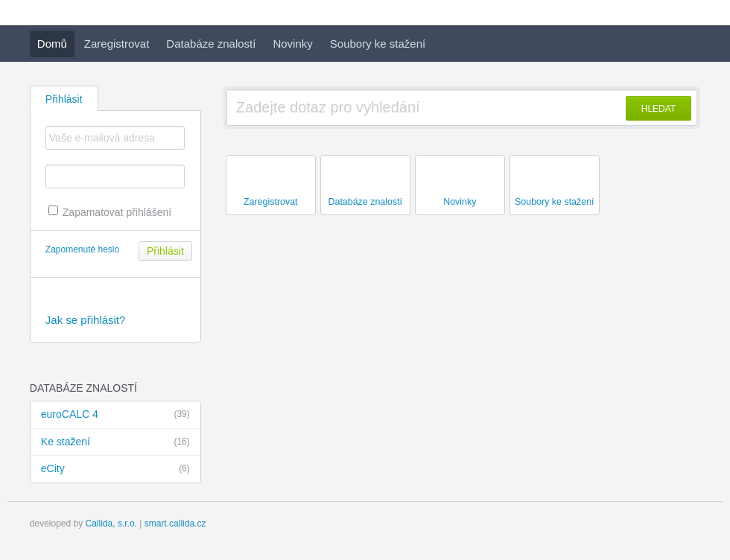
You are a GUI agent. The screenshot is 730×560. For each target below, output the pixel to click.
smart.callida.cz (175, 524)
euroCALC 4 (115, 415)
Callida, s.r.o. (111, 524)
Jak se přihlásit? (86, 320)
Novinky (292, 44)
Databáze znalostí (211, 44)
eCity (115, 469)
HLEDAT (658, 109)
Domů (52, 44)
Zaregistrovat (117, 44)
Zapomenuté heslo (82, 249)
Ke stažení (115, 442)
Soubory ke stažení (378, 44)
